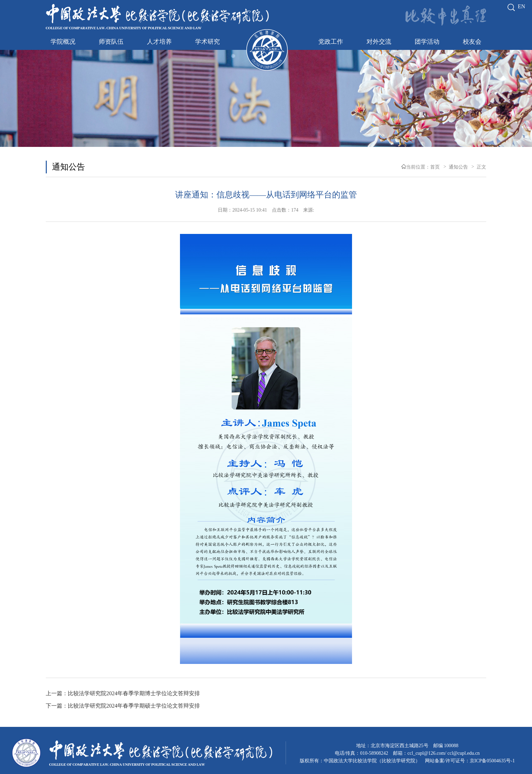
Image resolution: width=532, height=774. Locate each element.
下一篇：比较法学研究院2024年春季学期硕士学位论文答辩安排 (123, 706)
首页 (435, 167)
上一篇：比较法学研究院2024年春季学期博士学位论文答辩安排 (123, 693)
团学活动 (427, 42)
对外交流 (379, 42)
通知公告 (68, 167)
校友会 (472, 42)
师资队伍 (111, 42)
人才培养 (159, 42)
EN (522, 6)
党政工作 (331, 42)
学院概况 (63, 42)
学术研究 (208, 42)
